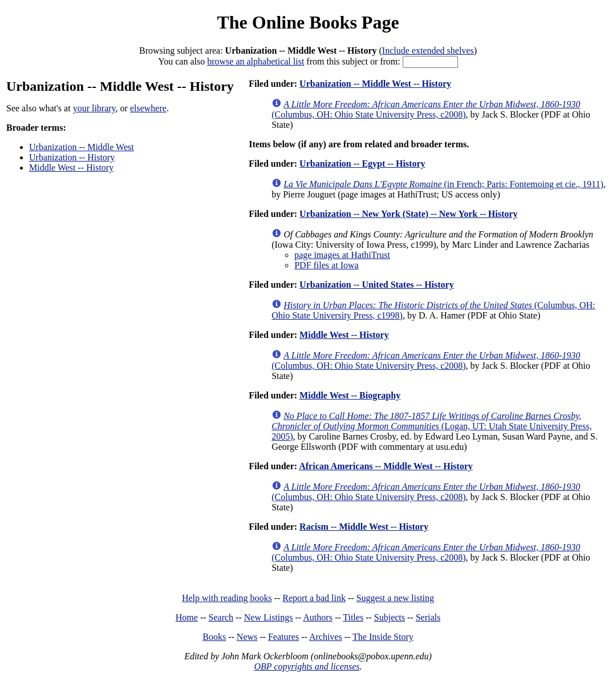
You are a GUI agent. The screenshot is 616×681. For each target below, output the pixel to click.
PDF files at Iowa (326, 265)
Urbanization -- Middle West (82, 147)
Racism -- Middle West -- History (364, 527)
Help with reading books (227, 598)
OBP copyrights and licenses (307, 666)
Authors (318, 617)
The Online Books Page (308, 22)
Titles (353, 617)
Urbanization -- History (72, 157)
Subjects (390, 617)
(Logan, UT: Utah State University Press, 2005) (431, 426)
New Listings (269, 617)
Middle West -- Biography (350, 395)
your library (94, 108)
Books (214, 637)
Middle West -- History (71, 168)
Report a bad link (314, 598)
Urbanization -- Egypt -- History (362, 164)
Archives (326, 637)
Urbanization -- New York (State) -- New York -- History (408, 214)
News (247, 637)
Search (221, 617)
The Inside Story (383, 637)
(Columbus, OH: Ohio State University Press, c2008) (426, 109)
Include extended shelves (428, 51)
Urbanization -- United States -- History (377, 285)
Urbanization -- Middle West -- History (375, 84)
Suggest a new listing (395, 598)
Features (283, 637)
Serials (428, 617)
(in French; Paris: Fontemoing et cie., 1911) (443, 184)
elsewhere (148, 108)
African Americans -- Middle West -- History (386, 466)
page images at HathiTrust (342, 255)
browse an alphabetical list (256, 61)
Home (187, 617)
